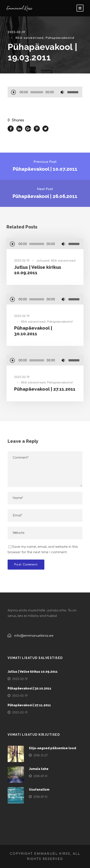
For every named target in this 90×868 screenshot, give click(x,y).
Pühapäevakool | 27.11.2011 (45, 389)
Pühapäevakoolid (60, 38)
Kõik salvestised (29, 38)
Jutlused (43, 261)
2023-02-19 (16, 32)
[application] (45, 93)
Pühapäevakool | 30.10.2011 (33, 331)
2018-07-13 (40, 776)
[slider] (37, 92)
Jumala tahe (39, 769)
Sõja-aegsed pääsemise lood (52, 748)
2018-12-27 (41, 756)
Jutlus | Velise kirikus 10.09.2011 (33, 672)
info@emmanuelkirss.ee (34, 636)
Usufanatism (39, 790)
